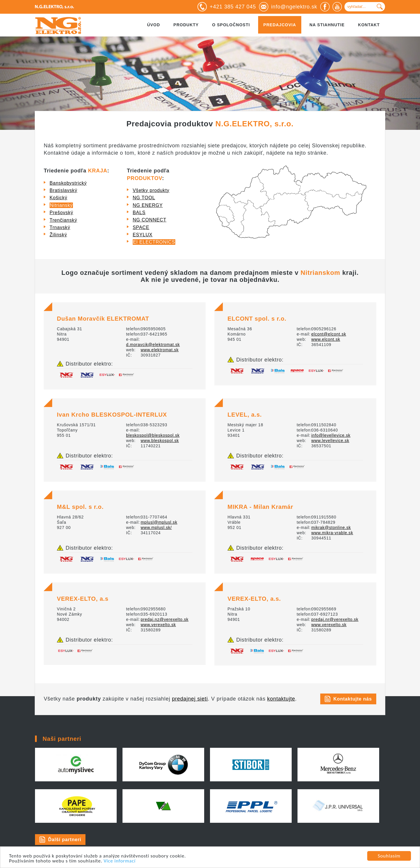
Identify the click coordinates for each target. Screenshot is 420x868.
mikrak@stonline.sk (331, 528)
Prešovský (61, 213)
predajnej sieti (190, 699)
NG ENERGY (148, 205)
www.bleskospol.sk (160, 441)
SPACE (141, 227)
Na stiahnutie (327, 25)
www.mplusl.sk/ (156, 528)
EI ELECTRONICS (154, 242)
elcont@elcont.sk (329, 334)
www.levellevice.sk (330, 441)
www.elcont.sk (326, 339)
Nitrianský (61, 205)
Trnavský (60, 227)
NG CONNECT (150, 220)
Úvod (153, 25)
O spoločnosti (231, 25)
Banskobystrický (68, 183)
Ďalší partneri (65, 840)
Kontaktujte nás (353, 699)
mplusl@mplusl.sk (159, 522)
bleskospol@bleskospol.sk (153, 435)
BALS (139, 213)
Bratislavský (63, 190)
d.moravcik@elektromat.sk (153, 345)
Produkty (186, 25)
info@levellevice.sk (331, 435)
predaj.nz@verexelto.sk (164, 619)
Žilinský (58, 235)
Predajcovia (280, 25)
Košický (58, 198)
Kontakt (369, 25)
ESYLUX (143, 235)
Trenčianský (63, 220)
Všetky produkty (151, 190)
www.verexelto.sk (158, 625)
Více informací (120, 861)
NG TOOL (144, 198)
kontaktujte (281, 699)
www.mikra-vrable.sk (332, 533)
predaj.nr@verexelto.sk (335, 619)
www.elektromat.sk (160, 350)
